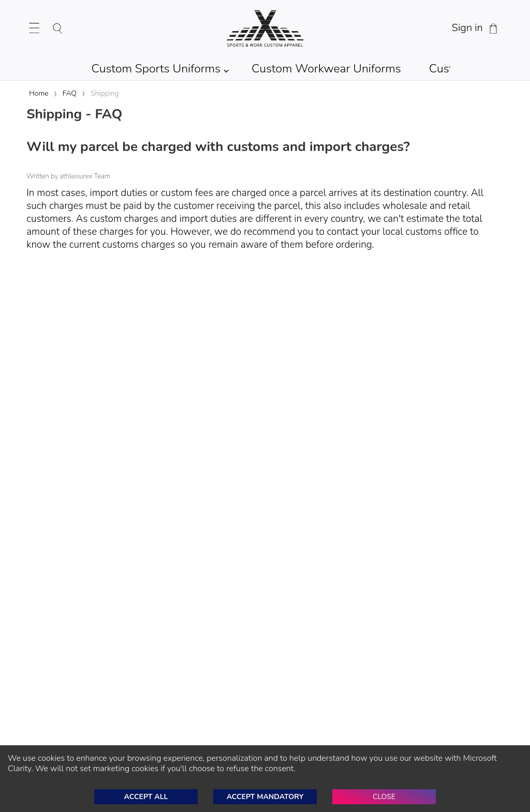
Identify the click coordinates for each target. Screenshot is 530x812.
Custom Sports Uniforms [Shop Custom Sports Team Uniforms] (156, 69)
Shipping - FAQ (74, 114)
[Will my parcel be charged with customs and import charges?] (265, 148)
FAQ (70, 93)
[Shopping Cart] (493, 28)
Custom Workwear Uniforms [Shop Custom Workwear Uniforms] (326, 69)
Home (39, 93)
